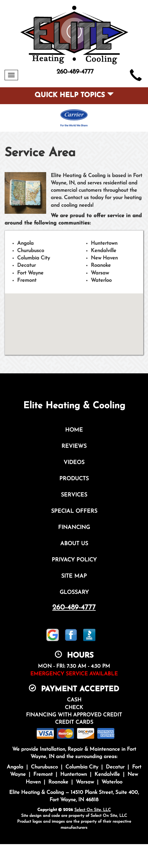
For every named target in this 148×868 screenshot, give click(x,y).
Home (74, 430)
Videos (74, 463)
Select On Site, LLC (92, 810)
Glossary (74, 593)
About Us (74, 544)
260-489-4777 (74, 608)
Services (74, 495)
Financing (74, 528)
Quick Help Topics (74, 95)
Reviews (74, 446)
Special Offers (74, 511)
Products (74, 479)
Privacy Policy (74, 560)
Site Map (74, 576)
